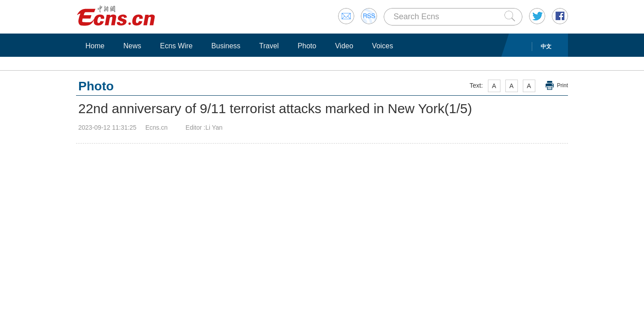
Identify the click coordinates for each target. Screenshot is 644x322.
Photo (307, 46)
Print (562, 85)
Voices (383, 46)
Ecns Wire (176, 46)
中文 (546, 47)
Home (95, 46)
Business (226, 46)
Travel (269, 46)
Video (344, 46)
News (132, 46)
